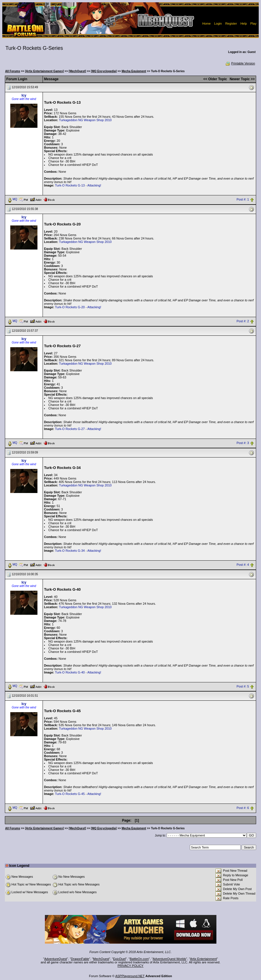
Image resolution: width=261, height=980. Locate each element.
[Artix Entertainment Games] (44, 71)
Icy (24, 95)
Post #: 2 (243, 321)
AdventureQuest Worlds (169, 959)
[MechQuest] (77, 71)
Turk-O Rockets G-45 (70, 794)
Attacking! (94, 185)
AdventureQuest (56, 959)
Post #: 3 (243, 443)
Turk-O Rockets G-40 (70, 672)
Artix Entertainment (204, 959)
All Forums (13, 71)
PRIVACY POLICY (130, 966)
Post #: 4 (243, 565)
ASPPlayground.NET (130, 976)
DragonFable (80, 959)
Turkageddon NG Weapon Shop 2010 (85, 120)
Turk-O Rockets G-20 (70, 307)
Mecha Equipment (134, 71)
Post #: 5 (243, 686)
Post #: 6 (243, 808)
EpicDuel (119, 959)
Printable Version (240, 63)
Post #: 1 (243, 199)
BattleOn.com (139, 959)
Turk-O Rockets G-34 (70, 551)
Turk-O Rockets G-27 (70, 429)
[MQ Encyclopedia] (104, 71)
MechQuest (101, 959)
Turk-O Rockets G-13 (70, 185)
